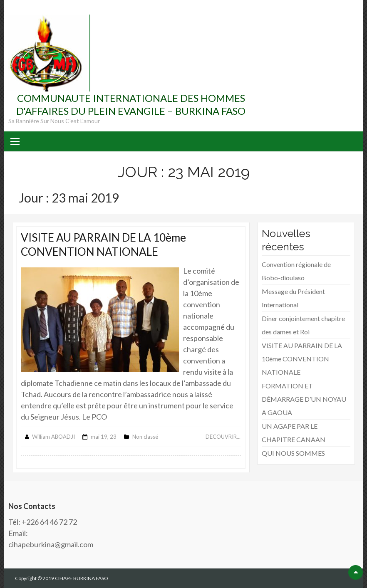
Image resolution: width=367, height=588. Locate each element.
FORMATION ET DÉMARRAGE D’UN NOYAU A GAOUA (304, 399)
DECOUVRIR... (223, 437)
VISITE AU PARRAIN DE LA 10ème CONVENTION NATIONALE (103, 245)
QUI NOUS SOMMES (293, 453)
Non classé (145, 437)
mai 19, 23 (104, 437)
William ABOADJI (53, 437)
